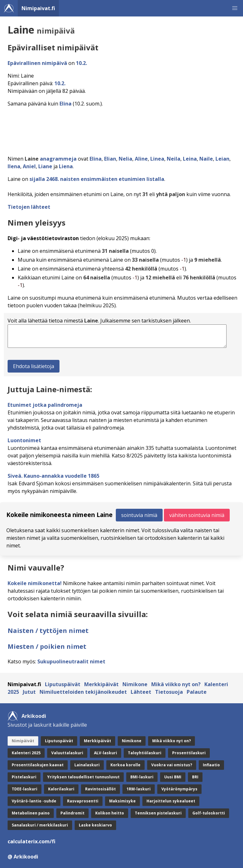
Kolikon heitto (110, 813)
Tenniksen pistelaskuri (158, 813)
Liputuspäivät (63, 684)
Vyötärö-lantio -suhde (34, 801)
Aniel (29, 166)
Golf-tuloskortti (209, 813)
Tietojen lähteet (29, 207)
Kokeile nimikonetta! (35, 583)
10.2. (81, 63)
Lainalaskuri (87, 765)
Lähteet (141, 692)
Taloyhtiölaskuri (145, 753)
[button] (235, 8)
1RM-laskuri (139, 789)
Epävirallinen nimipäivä (37, 63)
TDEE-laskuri (25, 789)
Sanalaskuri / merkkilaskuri (40, 825)
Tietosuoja (169, 692)
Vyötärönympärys (179, 789)
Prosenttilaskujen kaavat (38, 765)
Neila (174, 159)
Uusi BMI (173, 777)
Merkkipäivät (101, 684)
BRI (195, 777)
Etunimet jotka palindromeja (45, 405)
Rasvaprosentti (83, 801)
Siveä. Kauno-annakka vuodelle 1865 (53, 476)
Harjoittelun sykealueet (171, 801)
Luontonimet (24, 440)
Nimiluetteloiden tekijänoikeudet (83, 692)
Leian (222, 159)
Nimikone (135, 684)
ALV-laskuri (106, 753)
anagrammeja (58, 159)
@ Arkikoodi (23, 857)
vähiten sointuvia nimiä (197, 515)
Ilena (14, 166)
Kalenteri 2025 (26, 753)
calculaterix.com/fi (31, 841)
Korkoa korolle (125, 765)
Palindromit (72, 813)
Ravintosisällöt (100, 789)
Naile (206, 159)
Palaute (197, 692)
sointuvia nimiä (139, 515)
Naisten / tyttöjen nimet (48, 631)
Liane (45, 166)
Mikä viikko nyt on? (176, 684)
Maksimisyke (122, 801)
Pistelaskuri (24, 777)
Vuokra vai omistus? (172, 765)
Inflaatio (211, 765)
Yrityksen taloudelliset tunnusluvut (83, 777)
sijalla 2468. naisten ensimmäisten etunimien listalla (97, 179)
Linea (157, 159)
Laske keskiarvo (95, 825)
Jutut (29, 692)
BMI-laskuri (142, 777)
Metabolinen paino (31, 813)
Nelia (125, 159)
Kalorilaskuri (61, 789)
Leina (190, 159)
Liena (66, 166)
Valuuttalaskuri (67, 753)
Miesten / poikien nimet (47, 646)
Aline (141, 159)
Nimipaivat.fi (38, 8)
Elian (110, 159)
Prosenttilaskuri (189, 753)
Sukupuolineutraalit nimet (71, 661)
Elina (65, 104)
